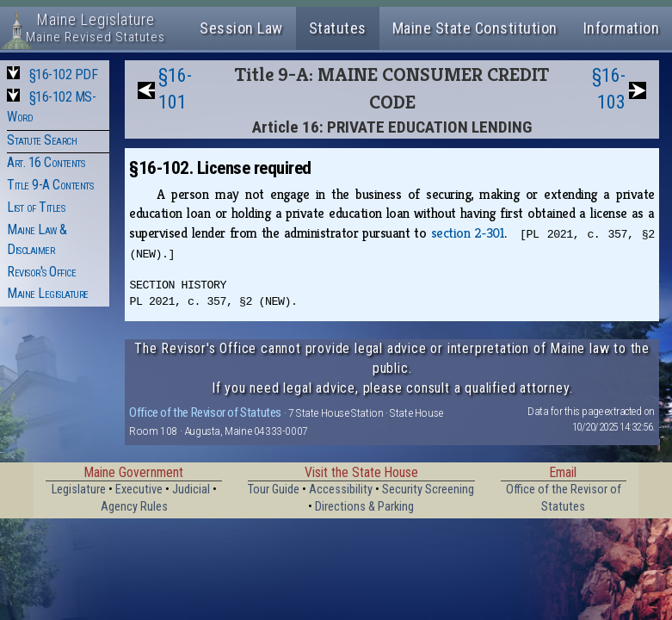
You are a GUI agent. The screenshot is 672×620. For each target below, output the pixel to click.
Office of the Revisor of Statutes (205, 412)
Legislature (79, 490)
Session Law (241, 28)
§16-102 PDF (64, 74)
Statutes (338, 28)
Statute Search (42, 140)
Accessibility (341, 490)
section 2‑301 (468, 233)
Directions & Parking (364, 507)
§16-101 (175, 89)
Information (622, 28)
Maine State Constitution (475, 28)
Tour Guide (274, 490)
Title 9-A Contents (50, 185)
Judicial (191, 490)
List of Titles (36, 207)
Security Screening (428, 490)
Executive (139, 490)
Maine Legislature (48, 293)
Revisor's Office (41, 272)
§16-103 (609, 89)
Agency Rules (134, 507)
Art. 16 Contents (46, 162)
